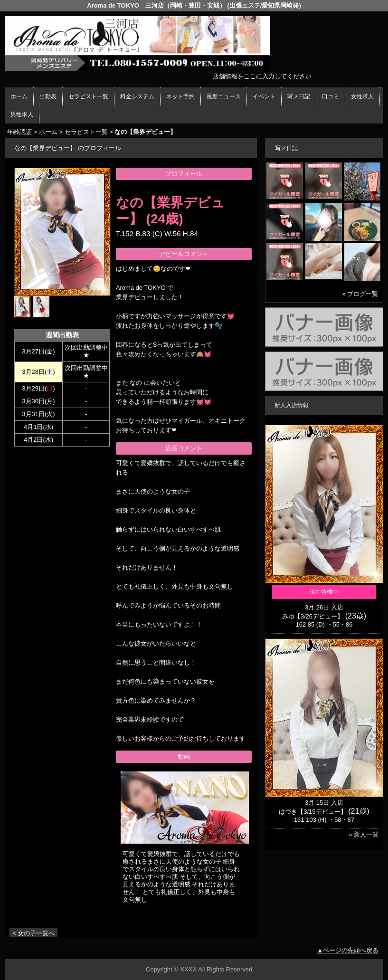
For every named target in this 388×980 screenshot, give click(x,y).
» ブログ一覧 (360, 294)
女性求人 (362, 96)
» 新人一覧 (364, 834)
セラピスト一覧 (88, 96)
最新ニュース (224, 96)
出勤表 (48, 96)
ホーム (19, 96)
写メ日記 (299, 96)
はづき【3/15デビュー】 (312, 812)
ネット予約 (180, 96)
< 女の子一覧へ (33, 933)
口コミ (331, 96)
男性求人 (22, 114)
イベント (264, 96)
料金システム (137, 96)
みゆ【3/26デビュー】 (313, 616)
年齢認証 (19, 132)
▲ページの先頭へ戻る (348, 950)
